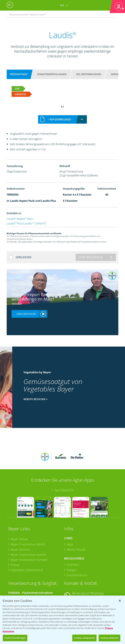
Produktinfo (19, 74)
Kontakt (74, 581)
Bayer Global (19, 514)
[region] (62, 620)
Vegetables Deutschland (27, 545)
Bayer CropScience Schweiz (29, 535)
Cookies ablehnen (109, 638)
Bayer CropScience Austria (28, 530)
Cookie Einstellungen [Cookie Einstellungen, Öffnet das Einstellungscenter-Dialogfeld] (15, 638)
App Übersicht (64, 465)
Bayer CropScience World (28, 519)
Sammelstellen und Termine (29, 574)
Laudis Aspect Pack (20, 215)
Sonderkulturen (77, 550)
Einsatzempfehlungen (52, 74)
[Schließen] (120, 601)
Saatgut (72, 545)
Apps (70, 519)
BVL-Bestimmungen (89, 74)
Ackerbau (73, 540)
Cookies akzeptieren (84, 638)
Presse (15, 540)
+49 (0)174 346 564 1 (89, 573)
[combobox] (62, 116)
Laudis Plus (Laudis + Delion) (26, 220)
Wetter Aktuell (76, 525)
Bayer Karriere (20, 525)
